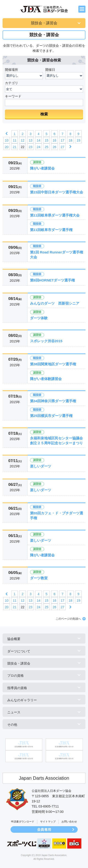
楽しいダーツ (41, 466)
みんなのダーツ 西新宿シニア (55, 303)
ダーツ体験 (39, 318)
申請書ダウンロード (23, 822)
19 (78, 140)
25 (46, 147)
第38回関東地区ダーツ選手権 (53, 364)
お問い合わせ (69, 822)
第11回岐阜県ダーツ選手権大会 (55, 215)
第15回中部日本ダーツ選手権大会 (57, 192)
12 (23, 140)
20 (7, 147)
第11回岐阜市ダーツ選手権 (51, 230)
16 (54, 140)
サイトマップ (48, 822)
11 (15, 140)
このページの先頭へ (68, 619)
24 (38, 147)
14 (38, 140)
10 (7, 140)
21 (15, 147)
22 (23, 147)
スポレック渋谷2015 (46, 341)
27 (62, 147)
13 (31, 140)
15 (46, 140)
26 (54, 147)
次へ (70, 147)
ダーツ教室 (39, 578)
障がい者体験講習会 (46, 379)
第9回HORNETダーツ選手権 (53, 280)
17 (62, 140)
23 (31, 147)
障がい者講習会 (42, 168)
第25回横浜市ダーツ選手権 (51, 416)
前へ (7, 134)
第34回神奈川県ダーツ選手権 (53, 401)
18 (70, 140)
